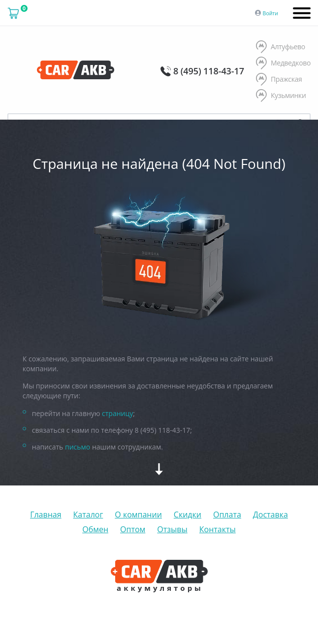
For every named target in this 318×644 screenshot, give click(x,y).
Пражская (279, 80)
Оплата (227, 515)
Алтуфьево (281, 47)
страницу (117, 413)
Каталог (88, 515)
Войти (270, 13)
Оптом (133, 529)
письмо (78, 447)
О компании (138, 515)
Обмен (95, 529)
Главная (46, 515)
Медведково (283, 64)
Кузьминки (281, 96)
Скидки (188, 515)
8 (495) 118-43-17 (209, 71)
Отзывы (172, 529)
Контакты (218, 529)
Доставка (270, 515)
